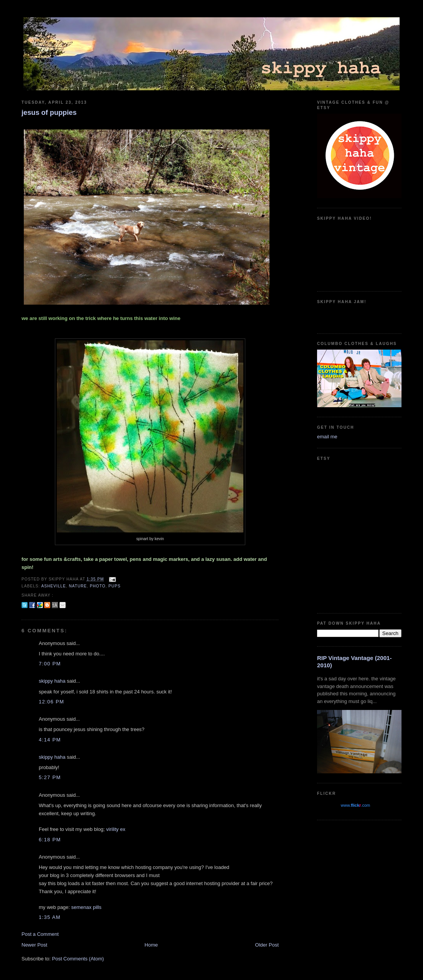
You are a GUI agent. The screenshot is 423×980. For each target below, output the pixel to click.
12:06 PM (51, 702)
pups (115, 586)
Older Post (267, 945)
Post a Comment (40, 934)
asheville (53, 586)
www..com (355, 805)
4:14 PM (50, 740)
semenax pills (87, 907)
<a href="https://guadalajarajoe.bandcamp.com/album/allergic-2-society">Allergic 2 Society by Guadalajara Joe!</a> (359, 316)
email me (327, 437)
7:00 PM (50, 664)
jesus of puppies (49, 113)
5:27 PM (50, 777)
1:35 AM (50, 917)
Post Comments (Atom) (78, 959)
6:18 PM (50, 840)
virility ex (116, 829)
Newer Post (34, 945)
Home (151, 945)
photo (98, 586)
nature (78, 586)
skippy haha (52, 681)
